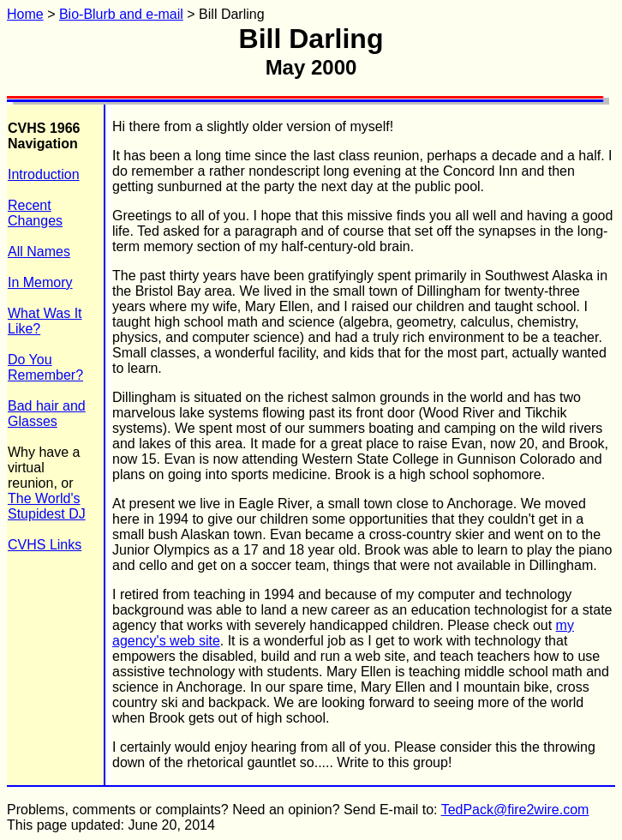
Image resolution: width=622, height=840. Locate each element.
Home (25, 14)
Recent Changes (35, 213)
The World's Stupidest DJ (47, 506)
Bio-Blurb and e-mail (121, 14)
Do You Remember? (45, 367)
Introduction (44, 174)
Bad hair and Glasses (47, 414)
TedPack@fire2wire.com (515, 810)
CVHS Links (45, 545)
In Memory (40, 282)
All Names (39, 252)
